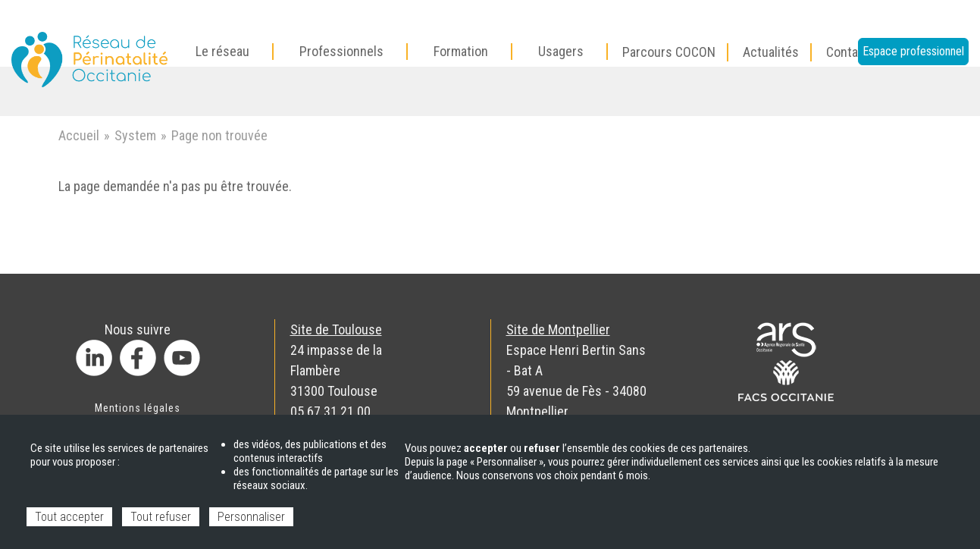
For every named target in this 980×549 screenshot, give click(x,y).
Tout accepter (69, 517)
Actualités (771, 52)
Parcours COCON (669, 52)
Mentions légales (138, 408)
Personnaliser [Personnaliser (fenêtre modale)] (251, 517)
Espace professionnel (913, 51)
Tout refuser (161, 517)
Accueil (79, 135)
